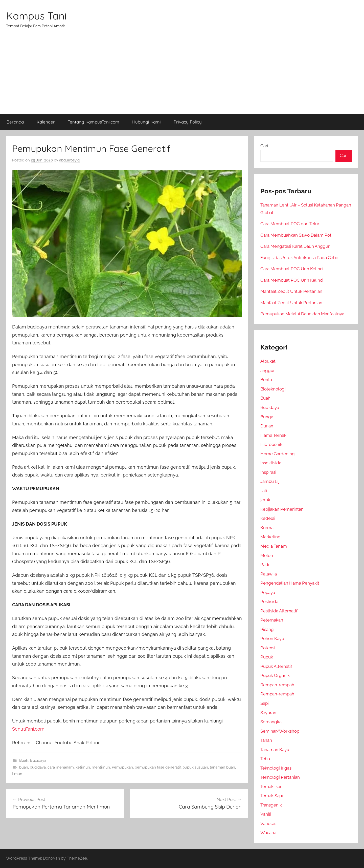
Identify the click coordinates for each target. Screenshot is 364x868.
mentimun (101, 767)
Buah (24, 760)
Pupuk (267, 657)
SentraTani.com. (29, 729)
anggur (268, 370)
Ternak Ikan (271, 787)
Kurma (267, 528)
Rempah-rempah (277, 685)
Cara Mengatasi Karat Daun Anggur (295, 246)
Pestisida (269, 602)
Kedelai (268, 518)
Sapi (265, 703)
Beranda (15, 122)
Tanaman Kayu (275, 750)
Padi (265, 565)
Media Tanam (274, 546)
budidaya (38, 767)
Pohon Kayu (272, 638)
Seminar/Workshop (280, 731)
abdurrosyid (69, 160)
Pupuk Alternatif (276, 666)
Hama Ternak (273, 435)
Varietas (268, 823)
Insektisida (271, 463)
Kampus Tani (36, 16)
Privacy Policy (188, 122)
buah (24, 767)
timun (17, 774)
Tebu (265, 759)
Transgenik (271, 805)
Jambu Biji (270, 481)
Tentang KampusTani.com (94, 122)
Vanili (266, 814)
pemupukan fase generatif (158, 767)
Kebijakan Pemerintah (282, 509)
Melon (267, 555)
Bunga (267, 417)
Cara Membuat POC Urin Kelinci (292, 269)
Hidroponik (271, 444)
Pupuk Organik (275, 675)
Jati (264, 491)
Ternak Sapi (272, 796)
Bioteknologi (273, 389)
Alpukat (268, 361)
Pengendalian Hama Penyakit (290, 583)
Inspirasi (268, 472)
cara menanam (61, 767)
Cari (264, 146)
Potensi (268, 648)
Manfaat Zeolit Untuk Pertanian (291, 291)
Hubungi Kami (146, 122)
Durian (267, 426)
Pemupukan (122, 767)
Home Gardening (278, 454)
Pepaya (268, 592)
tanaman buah (222, 767)
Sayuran (268, 713)
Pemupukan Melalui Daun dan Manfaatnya (302, 314)
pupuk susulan (195, 767)
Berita (266, 380)
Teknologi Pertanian (280, 777)
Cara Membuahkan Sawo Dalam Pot (296, 235)
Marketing (270, 537)
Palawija (269, 574)
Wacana (268, 833)
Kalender (46, 122)
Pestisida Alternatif (279, 611)
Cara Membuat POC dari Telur (290, 224)
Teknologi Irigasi (276, 768)
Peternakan (272, 620)
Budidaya (38, 760)
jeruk (265, 500)
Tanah (266, 740)
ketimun (83, 767)
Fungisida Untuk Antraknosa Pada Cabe (299, 258)
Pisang (267, 629)
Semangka (271, 722)
